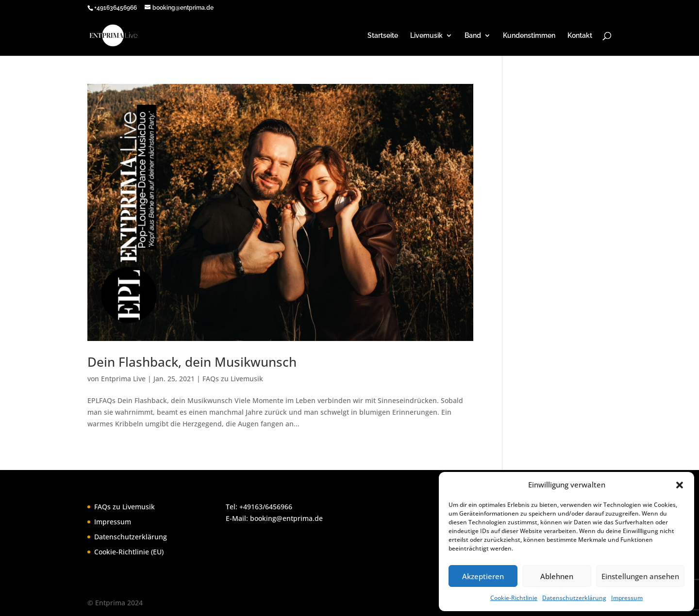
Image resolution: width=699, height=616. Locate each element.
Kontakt (580, 36)
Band (473, 36)
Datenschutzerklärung (574, 598)
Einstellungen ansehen (640, 576)
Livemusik (426, 36)
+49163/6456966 (266, 507)
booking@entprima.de (286, 518)
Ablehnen (557, 576)
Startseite (383, 36)
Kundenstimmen (529, 36)
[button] (680, 485)
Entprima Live (123, 379)
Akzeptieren (483, 576)
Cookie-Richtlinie (514, 598)
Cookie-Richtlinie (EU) (129, 552)
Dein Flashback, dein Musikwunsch (192, 362)
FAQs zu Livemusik (233, 379)
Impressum (627, 598)
